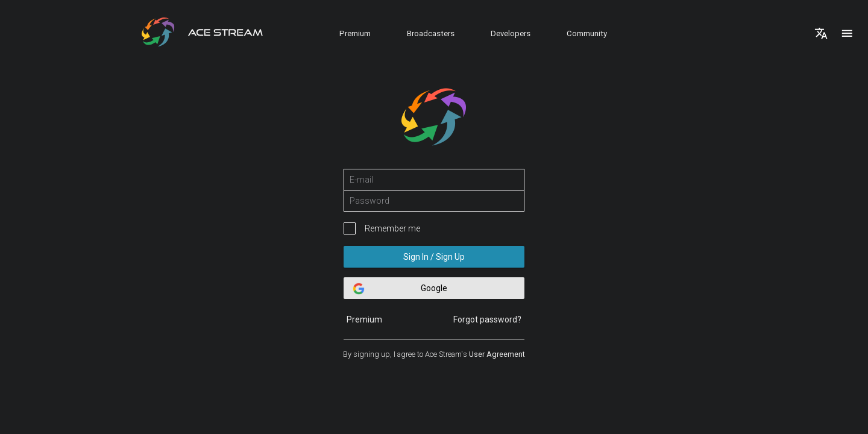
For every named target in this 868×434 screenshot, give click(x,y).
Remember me (392, 228)
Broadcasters (431, 33)
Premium (355, 33)
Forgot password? (487, 319)
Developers (511, 33)
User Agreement (497, 354)
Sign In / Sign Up (434, 257)
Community (587, 33)
